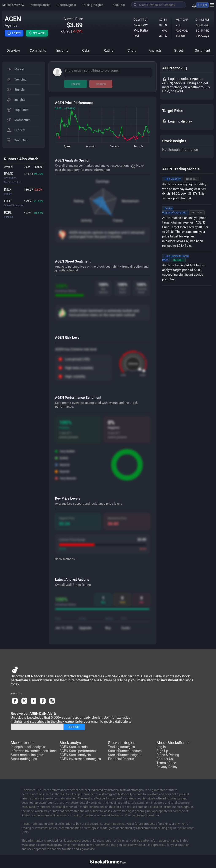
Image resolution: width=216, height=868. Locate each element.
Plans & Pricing (168, 755)
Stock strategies (122, 743)
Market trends (23, 743)
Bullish (76, 84)
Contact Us (165, 759)
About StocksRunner (174, 743)
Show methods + (66, 559)
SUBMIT (74, 727)
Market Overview (13, 5)
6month (91, 146)
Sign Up (162, 751)
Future (118, 220)
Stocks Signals (66, 5)
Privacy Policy (167, 767)
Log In (161, 747)
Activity (86, 220)
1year (67, 146)
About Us (119, 5)
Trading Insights (93, 5)
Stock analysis (72, 743)
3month (114, 146)
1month (138, 146)
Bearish (101, 84)
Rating (79, 201)
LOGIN (202, 5)
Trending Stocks (40, 5)
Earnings (103, 181)
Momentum (130, 201)
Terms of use (166, 763)
